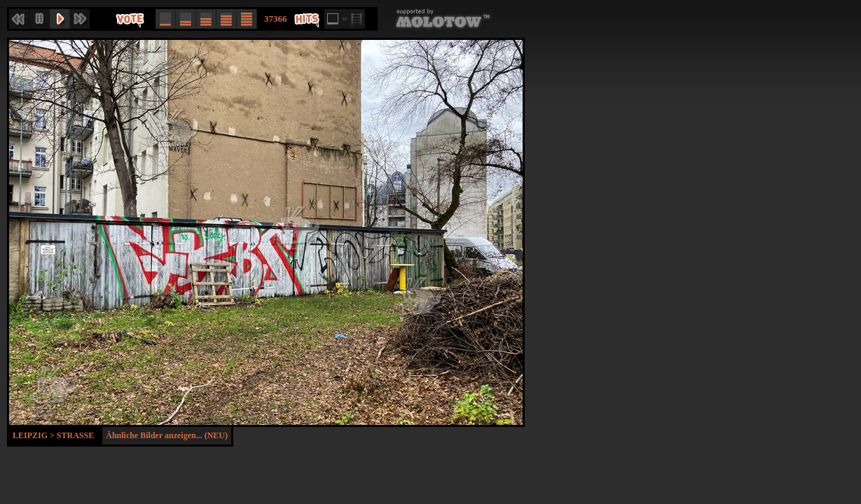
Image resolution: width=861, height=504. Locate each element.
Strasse (75, 435)
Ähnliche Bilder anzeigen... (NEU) (167, 435)
